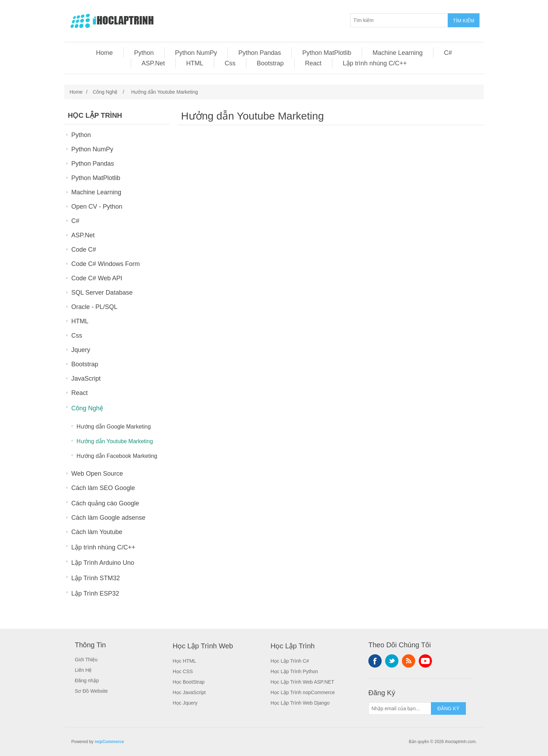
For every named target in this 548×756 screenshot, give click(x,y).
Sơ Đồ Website (91, 691)
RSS (409, 661)
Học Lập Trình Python (294, 671)
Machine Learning (398, 53)
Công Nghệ (87, 408)
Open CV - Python (97, 207)
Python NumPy (196, 53)
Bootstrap (270, 63)
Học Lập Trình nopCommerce (303, 692)
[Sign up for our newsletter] (400, 708)
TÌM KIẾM (464, 21)
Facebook (375, 661)
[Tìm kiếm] (399, 20)
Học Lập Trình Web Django (300, 703)
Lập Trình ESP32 (95, 593)
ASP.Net (153, 63)
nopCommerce (109, 742)
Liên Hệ (83, 670)
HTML (195, 63)
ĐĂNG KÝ (448, 708)
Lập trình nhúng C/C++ (375, 63)
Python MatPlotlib (327, 53)
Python (144, 53)
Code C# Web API (97, 278)
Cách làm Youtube (97, 532)
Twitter (392, 661)
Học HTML (184, 661)
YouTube (425, 661)
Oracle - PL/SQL (94, 307)
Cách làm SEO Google (103, 488)
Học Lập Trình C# (290, 661)
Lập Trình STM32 (96, 578)
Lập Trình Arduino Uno (103, 563)
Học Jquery (185, 703)
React (313, 63)
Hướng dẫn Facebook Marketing (117, 456)
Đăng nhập (87, 681)
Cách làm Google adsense (108, 518)
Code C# (84, 250)
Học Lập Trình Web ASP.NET (302, 682)
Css (230, 63)
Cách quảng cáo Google (105, 503)
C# (448, 53)
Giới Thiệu (86, 660)
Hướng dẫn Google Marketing (114, 427)
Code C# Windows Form (106, 264)
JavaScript (86, 379)
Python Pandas (260, 53)
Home (104, 53)
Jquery (81, 350)
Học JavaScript (189, 692)
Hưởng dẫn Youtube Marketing (115, 441)
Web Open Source (97, 474)
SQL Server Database (102, 293)
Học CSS (183, 671)
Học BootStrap (189, 682)
